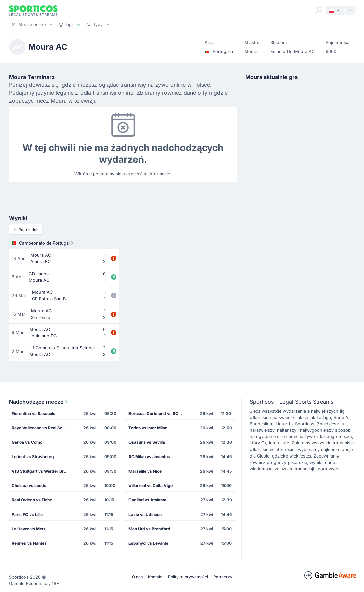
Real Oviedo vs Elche (32, 500)
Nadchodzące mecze (39, 402)
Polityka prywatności (188, 577)
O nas (137, 577)
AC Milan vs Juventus (149, 457)
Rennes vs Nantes (29, 543)
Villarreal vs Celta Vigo (151, 486)
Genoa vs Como (27, 442)
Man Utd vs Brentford (149, 529)
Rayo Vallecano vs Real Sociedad (42, 428)
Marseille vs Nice (145, 471)
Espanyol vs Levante (148, 543)
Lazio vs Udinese (145, 514)
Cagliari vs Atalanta (147, 500)
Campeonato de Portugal (43, 243)
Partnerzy (223, 577)
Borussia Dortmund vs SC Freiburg (159, 413)
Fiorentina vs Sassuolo (34, 413)
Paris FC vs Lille (27, 514)
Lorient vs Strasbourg (33, 457)
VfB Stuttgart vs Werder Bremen (42, 471)
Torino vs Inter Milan (148, 428)
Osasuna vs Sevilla (147, 442)
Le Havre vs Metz (29, 529)
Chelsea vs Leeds (29, 486)
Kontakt (155, 577)
